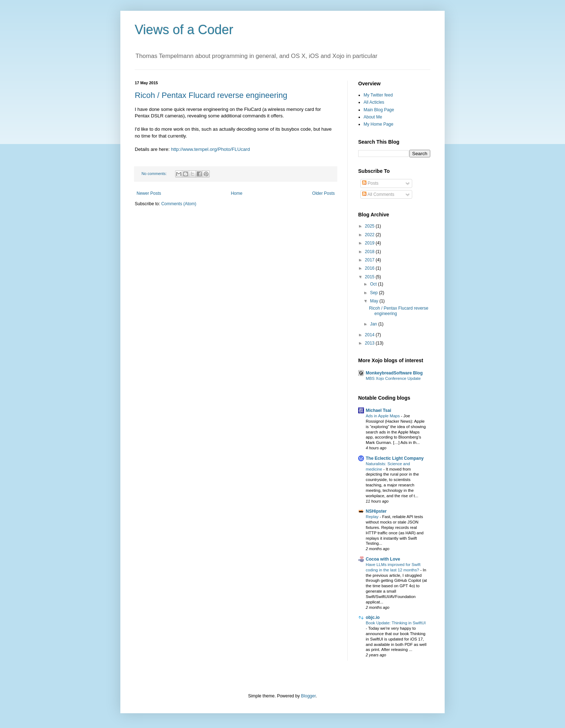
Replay (373, 517)
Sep (375, 293)
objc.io (373, 617)
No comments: (155, 174)
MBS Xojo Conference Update (393, 378)
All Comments (378, 194)
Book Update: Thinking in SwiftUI (396, 623)
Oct (374, 284)
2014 (370, 335)
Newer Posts (149, 193)
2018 (370, 252)
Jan (374, 324)
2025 (370, 226)
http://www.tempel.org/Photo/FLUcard (210, 149)
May (375, 301)
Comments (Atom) (179, 204)
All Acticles (374, 102)
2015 (370, 277)
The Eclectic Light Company (395, 458)
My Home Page (379, 124)
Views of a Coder (184, 30)
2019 (370, 243)
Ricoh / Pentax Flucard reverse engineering (211, 95)
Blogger (308, 696)
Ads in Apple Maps (383, 416)
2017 (370, 260)
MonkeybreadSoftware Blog (394, 373)
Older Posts (323, 193)
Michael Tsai (378, 410)
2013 (370, 343)
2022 (370, 235)
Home (237, 193)
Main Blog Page (379, 110)
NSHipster (376, 511)
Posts (370, 183)
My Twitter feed (378, 95)
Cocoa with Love (383, 559)
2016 (370, 268)
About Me (373, 117)
